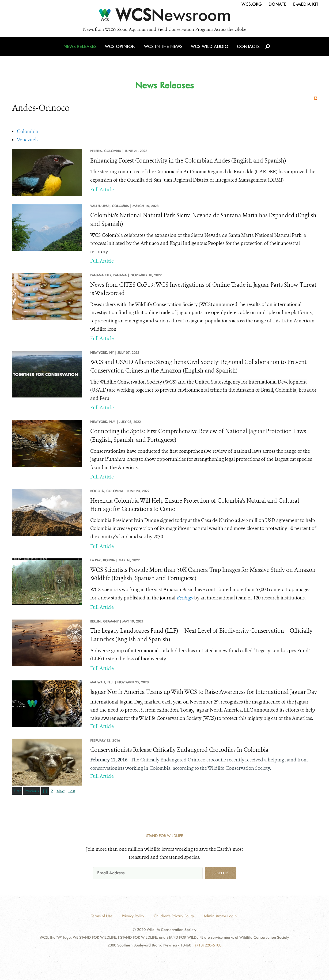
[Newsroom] (164, 17)
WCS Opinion (121, 49)
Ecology (185, 598)
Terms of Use (102, 916)
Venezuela (28, 140)
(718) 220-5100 (208, 945)
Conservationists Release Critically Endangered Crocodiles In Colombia (179, 750)
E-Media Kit (306, 4)
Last (72, 791)
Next (61, 791)
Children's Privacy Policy (174, 916)
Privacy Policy (133, 916)
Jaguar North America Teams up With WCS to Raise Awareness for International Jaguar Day (204, 692)
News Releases (82, 49)
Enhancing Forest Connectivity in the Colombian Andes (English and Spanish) (188, 161)
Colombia (27, 131)
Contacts (247, 49)
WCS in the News (164, 49)
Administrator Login (220, 916)
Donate (277, 4)
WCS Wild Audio (209, 49)
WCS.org (252, 4)
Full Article (102, 190)
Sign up (221, 873)
